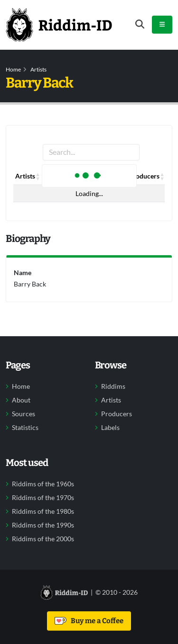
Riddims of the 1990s (43, 525)
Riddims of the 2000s (43, 539)
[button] (38, 176)
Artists (38, 69)
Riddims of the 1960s (43, 484)
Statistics (25, 428)
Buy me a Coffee (89, 621)
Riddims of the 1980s (43, 511)
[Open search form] (140, 24)
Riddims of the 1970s (43, 498)
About (21, 400)
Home (13, 69)
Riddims (113, 386)
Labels (110, 428)
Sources (23, 414)
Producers (117, 414)
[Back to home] (59, 25)
